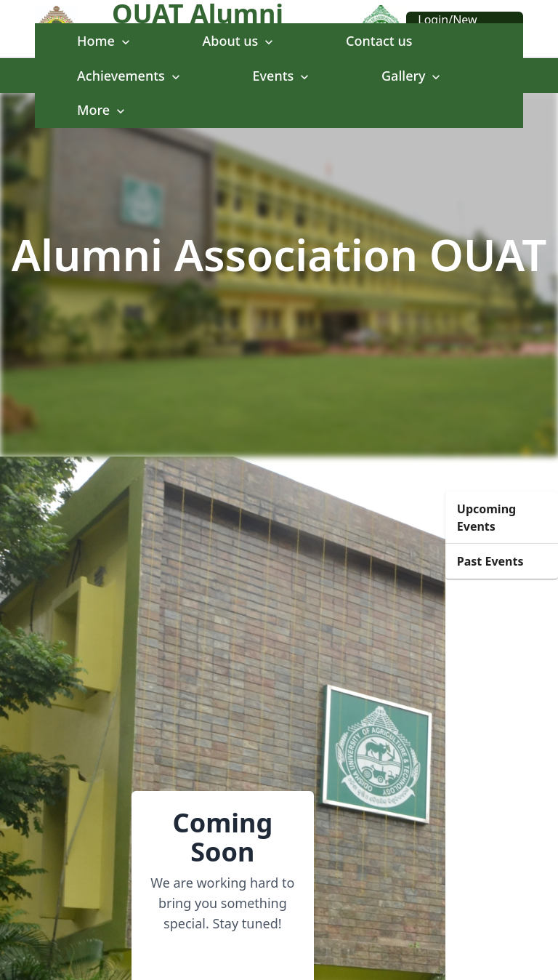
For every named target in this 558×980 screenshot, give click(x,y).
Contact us (379, 41)
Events (282, 76)
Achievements (130, 76)
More (102, 110)
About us (240, 41)
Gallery (412, 76)
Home (105, 41)
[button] (502, 518)
